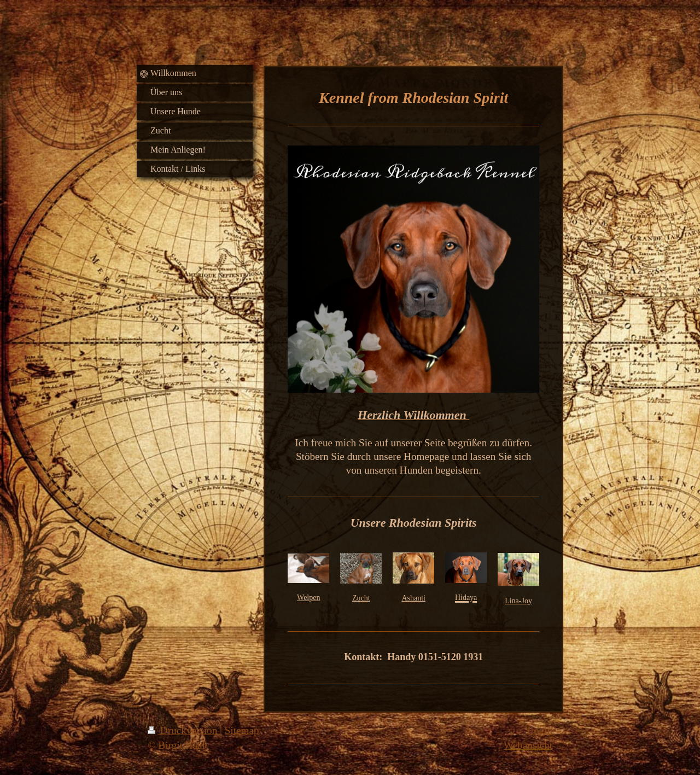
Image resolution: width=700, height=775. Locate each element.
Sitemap (242, 730)
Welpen (308, 598)
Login (540, 730)
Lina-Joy (518, 601)
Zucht (361, 598)
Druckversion (184, 730)
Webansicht (528, 745)
